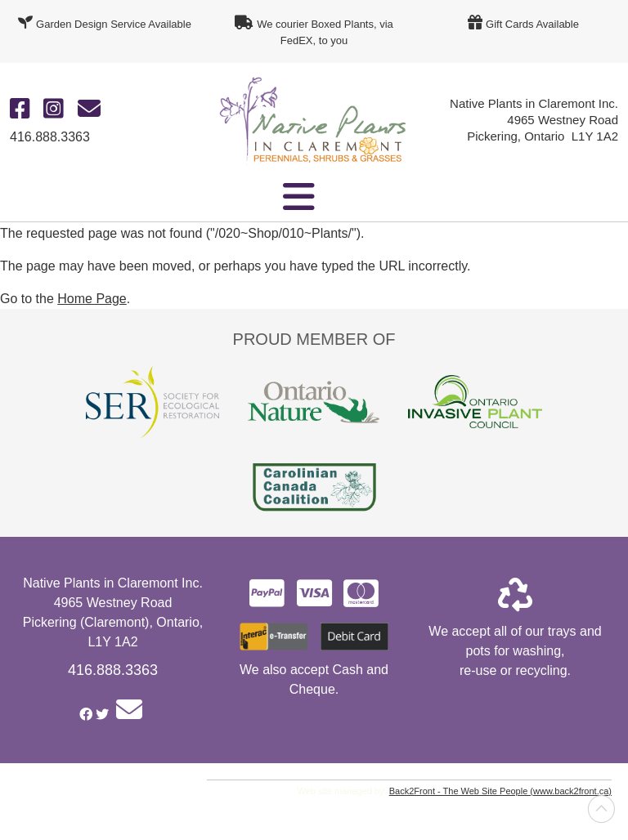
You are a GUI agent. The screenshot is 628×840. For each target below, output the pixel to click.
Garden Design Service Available (114, 24)
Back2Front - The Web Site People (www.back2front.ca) (500, 791)
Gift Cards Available (532, 24)
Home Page (92, 299)
